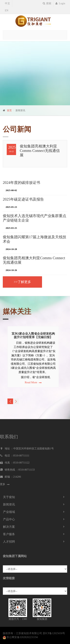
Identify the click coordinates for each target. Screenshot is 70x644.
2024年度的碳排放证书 (21, 183)
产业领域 (9, 512)
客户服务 (9, 534)
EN (7, 10)
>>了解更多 (22, 282)
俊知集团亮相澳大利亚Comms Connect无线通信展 (40, 151)
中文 (7, 3)
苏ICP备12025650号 (54, 633)
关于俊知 (9, 497)
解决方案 (9, 527)
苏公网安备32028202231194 (22, 637)
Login (60, 3)
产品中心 (9, 519)
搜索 (47, 3)
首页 (9, 110)
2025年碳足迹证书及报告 (23, 199)
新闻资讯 (9, 504)
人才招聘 (9, 542)
